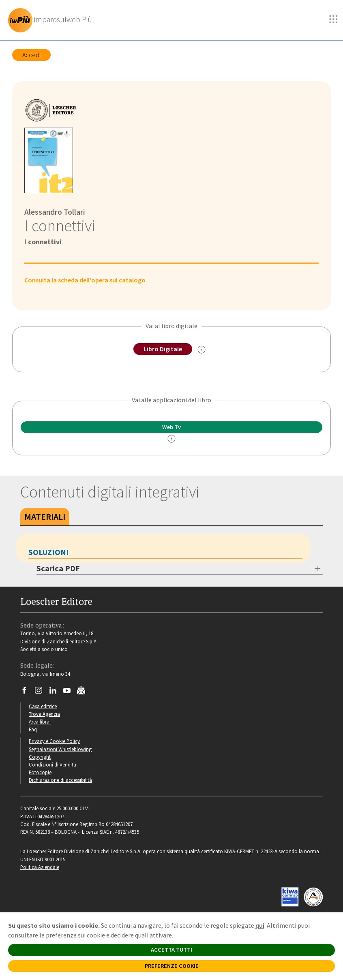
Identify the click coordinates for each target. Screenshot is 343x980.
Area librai (40, 722)
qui (260, 925)
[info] (171, 439)
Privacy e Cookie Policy (54, 741)
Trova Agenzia (44, 714)
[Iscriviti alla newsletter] (84, 692)
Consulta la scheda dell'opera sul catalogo (85, 280)
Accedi (31, 55)
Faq (33, 729)
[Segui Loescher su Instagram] (42, 692)
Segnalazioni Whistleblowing (60, 749)
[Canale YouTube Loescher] (70, 692)
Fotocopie (40, 772)
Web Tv (171, 427)
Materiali (45, 517)
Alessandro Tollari (55, 212)
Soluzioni (49, 552)
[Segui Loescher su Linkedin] (56, 692)
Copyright (40, 757)
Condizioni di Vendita (53, 764)
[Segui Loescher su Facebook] (27, 692)
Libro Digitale (163, 349)
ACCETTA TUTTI (171, 950)
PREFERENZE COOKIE (172, 966)
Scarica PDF (58, 568)
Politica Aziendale (40, 867)
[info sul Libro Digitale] (202, 350)
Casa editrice (43, 706)
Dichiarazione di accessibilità (60, 780)
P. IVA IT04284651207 (42, 816)
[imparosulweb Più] (52, 20)
